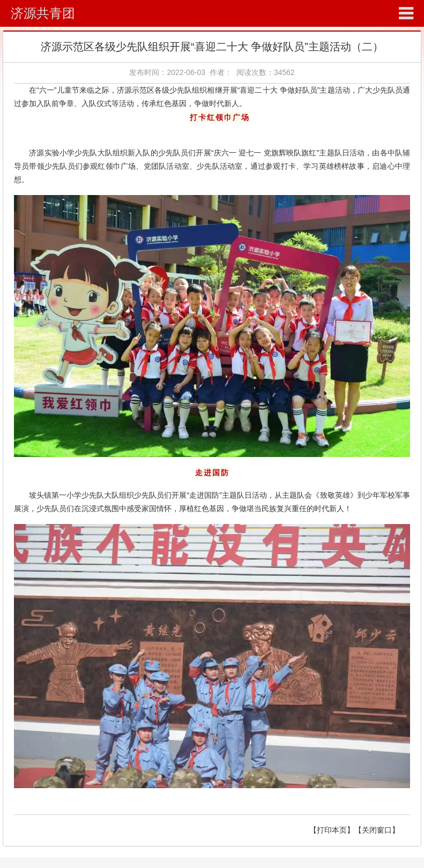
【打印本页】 (332, 830)
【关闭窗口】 (377, 830)
